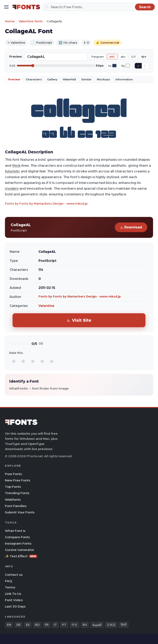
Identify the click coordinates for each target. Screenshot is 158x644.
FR (47, 625)
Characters (34, 79)
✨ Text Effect (21, 556)
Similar (86, 79)
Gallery (52, 79)
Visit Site (79, 320)
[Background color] (128, 66)
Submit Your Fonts (20, 512)
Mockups (103, 79)
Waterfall (69, 79)
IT (55, 625)
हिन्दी (124, 625)
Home (10, 21)
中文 (74, 625)
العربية (97, 625)
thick (16, 165)
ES (28, 625)
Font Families (16, 506)
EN (9, 625)
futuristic (12, 171)
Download (131, 227)
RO (37, 625)
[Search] (99, 7)
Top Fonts (13, 487)
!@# (144, 57)
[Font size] (56, 66)
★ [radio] (14, 361)
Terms (10, 587)
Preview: (16, 57)
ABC (112, 57)
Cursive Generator (20, 550)
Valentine (46, 306)
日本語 (111, 625)
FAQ (8, 581)
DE (19, 625)
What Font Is (15, 531)
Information (124, 79)
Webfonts (13, 500)
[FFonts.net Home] (26, 7)
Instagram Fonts (18, 543)
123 (133, 57)
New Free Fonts (18, 480)
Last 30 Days (15, 606)
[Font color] (114, 66)
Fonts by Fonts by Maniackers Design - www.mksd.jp (46, 203)
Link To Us (13, 594)
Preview (14, 79)
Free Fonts (13, 474)
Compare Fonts (17, 537)
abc (123, 57)
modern (12, 188)
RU (85, 625)
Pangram (98, 57)
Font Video (14, 600)
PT (64, 625)
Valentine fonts (31, 21)
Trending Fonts (17, 493)
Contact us (14, 575)
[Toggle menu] (6, 7)
